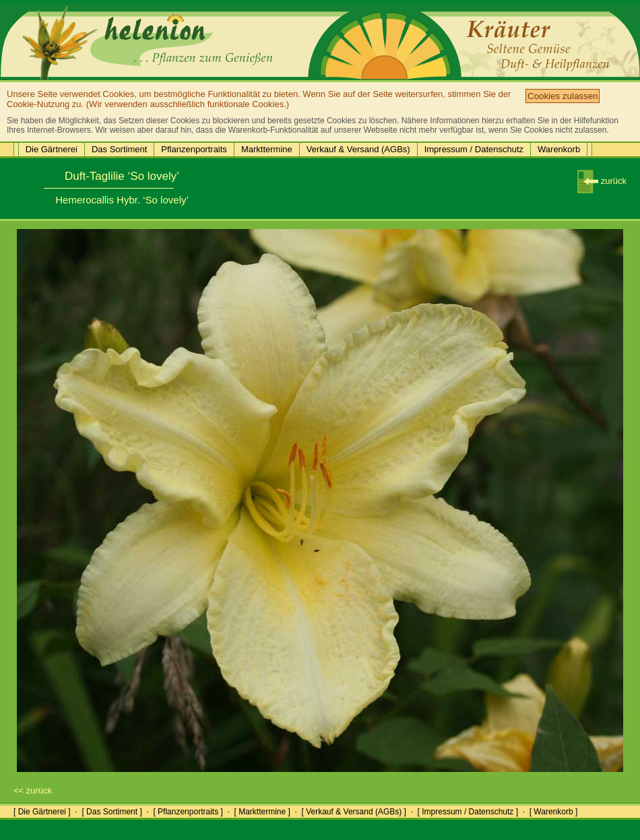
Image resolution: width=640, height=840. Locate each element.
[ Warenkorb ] (554, 812)
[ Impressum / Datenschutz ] (468, 812)
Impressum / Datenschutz (474, 149)
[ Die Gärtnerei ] (42, 812)
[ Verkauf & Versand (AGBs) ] (354, 812)
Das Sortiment (119, 149)
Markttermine (267, 149)
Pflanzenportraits (194, 149)
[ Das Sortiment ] (111, 812)
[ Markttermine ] (262, 812)
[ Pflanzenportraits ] (188, 812)
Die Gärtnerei (52, 149)
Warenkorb (559, 149)
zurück (602, 181)
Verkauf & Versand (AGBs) (358, 149)
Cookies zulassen (563, 96)
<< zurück (33, 790)
